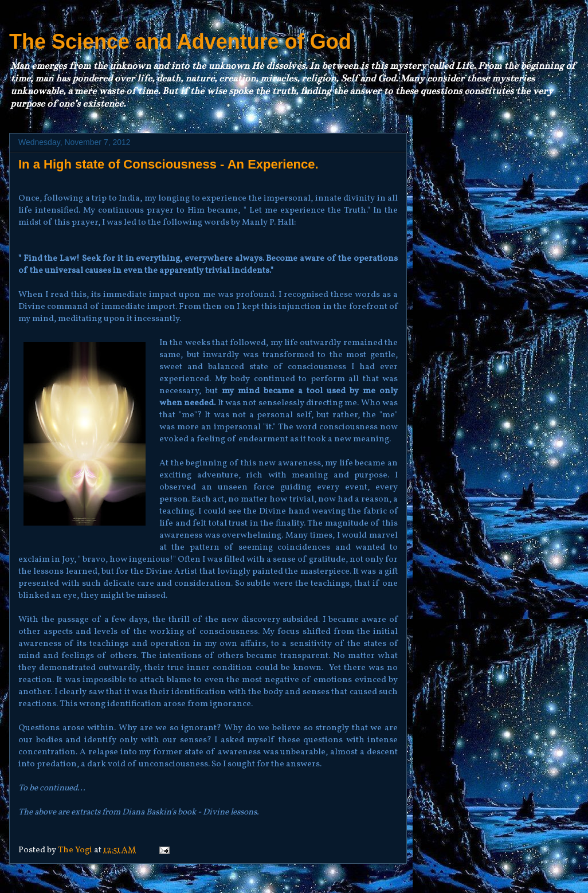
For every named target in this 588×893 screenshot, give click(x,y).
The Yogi (76, 850)
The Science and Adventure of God (180, 42)
